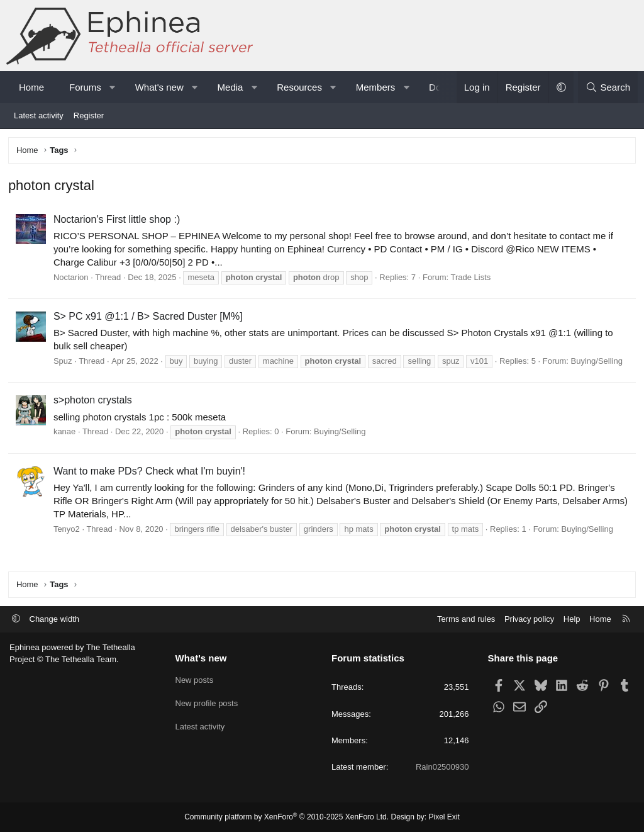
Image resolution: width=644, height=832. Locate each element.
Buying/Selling (598, 362)
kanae (66, 433)
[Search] (608, 87)
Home (31, 87)
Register (89, 115)
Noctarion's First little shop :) (118, 221)
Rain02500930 (442, 767)
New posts (195, 679)
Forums (85, 87)
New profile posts (207, 703)
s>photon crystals (94, 402)
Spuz (64, 362)
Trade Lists (472, 278)
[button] (112, 87)
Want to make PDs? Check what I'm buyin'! (151, 472)
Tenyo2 (68, 530)
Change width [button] (55, 619)
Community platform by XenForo (286, 817)
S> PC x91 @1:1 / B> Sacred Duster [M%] (149, 318)
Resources (299, 87)
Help (572, 619)
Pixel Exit (444, 817)
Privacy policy (529, 619)
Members (376, 87)
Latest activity (39, 115)
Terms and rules (466, 619)
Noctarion (72, 278)
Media (230, 87)
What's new (159, 87)
